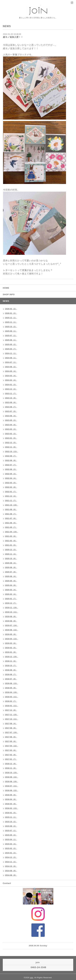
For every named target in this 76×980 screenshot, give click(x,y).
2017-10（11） (12, 719)
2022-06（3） (11, 469)
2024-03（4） (11, 376)
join (32, 978)
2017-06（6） (11, 737)
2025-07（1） (11, 336)
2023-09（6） (11, 402)
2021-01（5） (11, 545)
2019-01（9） (11, 652)
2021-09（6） (11, 510)
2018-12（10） (12, 657)
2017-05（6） (11, 741)
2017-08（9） (11, 728)
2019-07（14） (12, 625)
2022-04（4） (11, 478)
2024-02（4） (11, 380)
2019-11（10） (12, 608)
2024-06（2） (11, 367)
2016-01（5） (11, 813)
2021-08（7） (11, 514)
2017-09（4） (11, 724)
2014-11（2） (11, 862)
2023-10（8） (11, 398)
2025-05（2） (11, 345)
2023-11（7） (11, 394)
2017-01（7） (11, 759)
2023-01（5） (11, 438)
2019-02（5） (11, 648)
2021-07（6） (11, 518)
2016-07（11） (12, 786)
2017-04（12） (12, 746)
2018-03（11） (12, 697)
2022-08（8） (11, 460)
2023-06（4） (11, 416)
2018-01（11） (12, 706)
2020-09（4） (11, 563)
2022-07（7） (11, 465)
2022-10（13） (12, 452)
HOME (6, 288)
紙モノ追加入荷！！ (13, 37)
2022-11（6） (11, 447)
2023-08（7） (11, 407)
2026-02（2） (11, 309)
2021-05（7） (11, 527)
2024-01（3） (11, 385)
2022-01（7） (11, 492)
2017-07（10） (12, 732)
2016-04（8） (11, 799)
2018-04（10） (12, 692)
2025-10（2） (11, 327)
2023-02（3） (11, 434)
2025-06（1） (11, 340)
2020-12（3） (11, 550)
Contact (7, 883)
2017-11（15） (12, 715)
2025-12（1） (11, 318)
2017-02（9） (11, 755)
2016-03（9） (11, 804)
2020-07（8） (11, 572)
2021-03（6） (11, 536)
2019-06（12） (12, 630)
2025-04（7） (11, 349)
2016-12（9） (11, 764)
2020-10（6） (11, 559)
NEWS (6, 301)
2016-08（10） (12, 782)
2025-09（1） (11, 331)
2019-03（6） (11, 643)
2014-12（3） (11, 857)
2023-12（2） (11, 389)
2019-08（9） (11, 621)
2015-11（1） (11, 817)
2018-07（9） (11, 679)
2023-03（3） (11, 429)
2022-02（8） (11, 487)
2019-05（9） (11, 634)
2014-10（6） (11, 866)
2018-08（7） (11, 675)
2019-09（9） (11, 617)
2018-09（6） (11, 670)
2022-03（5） (11, 483)
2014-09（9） (11, 871)
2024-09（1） (11, 358)
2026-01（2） (11, 313)
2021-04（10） (12, 532)
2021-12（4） (11, 496)
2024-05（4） (11, 371)
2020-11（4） (11, 554)
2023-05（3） (11, 420)
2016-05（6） (11, 795)
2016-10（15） (12, 773)
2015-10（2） (11, 822)
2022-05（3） (11, 474)
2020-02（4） (11, 594)
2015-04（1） (11, 840)
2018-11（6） (11, 661)
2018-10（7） (11, 666)
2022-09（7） (11, 456)
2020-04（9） (11, 585)
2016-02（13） (12, 808)
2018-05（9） (11, 688)
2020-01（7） (11, 599)
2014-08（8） (11, 875)
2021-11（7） (11, 501)
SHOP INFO (9, 294)
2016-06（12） (12, 790)
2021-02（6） (11, 541)
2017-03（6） (11, 750)
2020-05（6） (11, 581)
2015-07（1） (11, 831)
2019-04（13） (12, 639)
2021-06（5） (11, 523)
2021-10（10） (12, 505)
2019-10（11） (12, 612)
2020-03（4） (11, 590)
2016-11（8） (11, 768)
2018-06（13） (12, 683)
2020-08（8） (11, 567)
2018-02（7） (11, 701)
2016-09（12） (12, 777)
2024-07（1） (11, 362)
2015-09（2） (11, 826)
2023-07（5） (11, 411)
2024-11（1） (11, 353)
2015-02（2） (11, 848)
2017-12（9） (11, 710)
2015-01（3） (11, 853)
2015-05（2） (11, 835)
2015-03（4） (11, 844)
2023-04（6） (11, 425)
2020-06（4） (11, 576)
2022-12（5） (11, 443)
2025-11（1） (11, 322)
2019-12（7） (11, 603)
